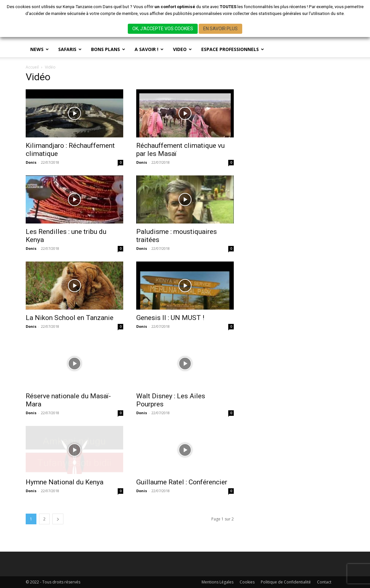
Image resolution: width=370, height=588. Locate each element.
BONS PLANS (108, 49)
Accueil (32, 67)
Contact (324, 582)
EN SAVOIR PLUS (220, 29)
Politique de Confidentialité (286, 582)
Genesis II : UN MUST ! (170, 318)
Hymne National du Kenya (65, 482)
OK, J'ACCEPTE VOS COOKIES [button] (163, 29)
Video (182, 49)
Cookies (247, 582)
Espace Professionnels (233, 49)
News (40, 49)
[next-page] (58, 519)
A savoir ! (149, 49)
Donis (31, 162)
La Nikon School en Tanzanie (70, 318)
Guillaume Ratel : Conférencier (182, 482)
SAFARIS (70, 49)
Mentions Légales (218, 582)
